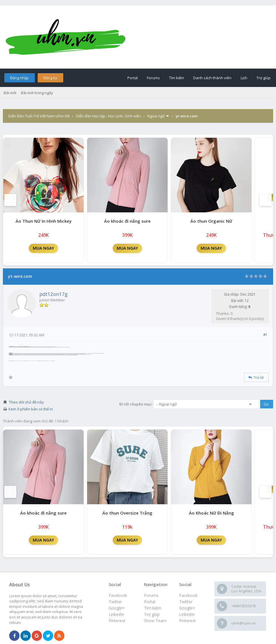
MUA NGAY (43, 248)
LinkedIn (187, 614)
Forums (153, 78)
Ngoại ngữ (156, 116)
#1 (265, 334)
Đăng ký (50, 78)
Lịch (244, 78)
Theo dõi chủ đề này (26, 402)
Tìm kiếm (177, 78)
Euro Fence (51, 361)
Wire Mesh (29, 361)
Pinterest (187, 621)
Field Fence (48, 361)
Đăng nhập (19, 78)
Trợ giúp (263, 78)
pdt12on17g (53, 294)
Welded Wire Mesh (36, 361)
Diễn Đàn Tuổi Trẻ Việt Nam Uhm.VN (39, 116)
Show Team (155, 621)
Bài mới (10, 93)
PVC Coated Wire (17, 361)
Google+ (187, 608)
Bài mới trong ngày (37, 93)
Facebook (188, 595)
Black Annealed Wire (21, 361)
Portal (133, 78)
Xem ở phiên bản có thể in (31, 409)
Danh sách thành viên (212, 78)
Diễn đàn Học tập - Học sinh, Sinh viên (108, 116)
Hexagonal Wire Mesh (32, 361)
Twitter (186, 602)
